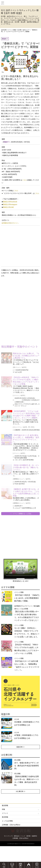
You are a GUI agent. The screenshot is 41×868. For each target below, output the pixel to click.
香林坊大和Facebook (10, 202)
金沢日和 (4, 30)
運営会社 (17, 836)
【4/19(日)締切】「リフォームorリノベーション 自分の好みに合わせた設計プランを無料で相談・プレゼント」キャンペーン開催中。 (26, 414)
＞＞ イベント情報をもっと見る (21, 514)
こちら (24, 180)
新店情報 (5, 817)
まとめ (27, 722)
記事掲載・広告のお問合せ (11, 825)
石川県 (19, 30)
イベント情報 (12, 30)
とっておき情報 (7, 821)
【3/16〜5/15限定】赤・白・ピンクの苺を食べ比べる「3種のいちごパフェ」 (26, 467)
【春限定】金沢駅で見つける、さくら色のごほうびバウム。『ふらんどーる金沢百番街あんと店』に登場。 (26, 492)
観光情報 (5, 805)
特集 (21, 809)
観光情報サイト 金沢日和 (21, 3)
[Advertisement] (17, 296)
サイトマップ (8, 836)
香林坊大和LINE (8, 207)
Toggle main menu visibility (3, 2)
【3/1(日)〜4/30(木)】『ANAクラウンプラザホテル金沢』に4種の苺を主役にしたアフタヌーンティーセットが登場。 (26, 381)
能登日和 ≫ (21, 747)
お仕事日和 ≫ (21, 791)
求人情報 (27, 779)
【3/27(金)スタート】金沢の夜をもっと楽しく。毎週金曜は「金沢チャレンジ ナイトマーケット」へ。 (26, 439)
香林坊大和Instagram (10, 204)
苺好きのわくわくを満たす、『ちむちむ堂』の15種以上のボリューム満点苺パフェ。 (26, 356)
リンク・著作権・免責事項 (29, 836)
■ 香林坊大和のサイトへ (10, 223)
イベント (21, 813)
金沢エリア (26, 30)
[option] (20, 692)
